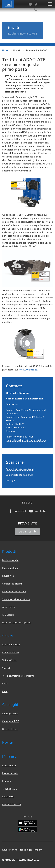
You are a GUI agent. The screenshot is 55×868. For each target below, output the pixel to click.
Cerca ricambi (27, 532)
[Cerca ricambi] (30, 4)
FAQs (5, 684)
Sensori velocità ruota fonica (16, 599)
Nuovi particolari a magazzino (17, 623)
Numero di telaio (10, 729)
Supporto (7, 668)
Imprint (38, 850)
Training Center (9, 660)
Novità (7, 742)
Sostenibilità (8, 797)
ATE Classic (8, 615)
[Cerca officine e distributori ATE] (36, 4)
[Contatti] (36, 10)
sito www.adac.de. (28, 370)
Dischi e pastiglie (10, 560)
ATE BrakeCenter (11, 653)
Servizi (7, 636)
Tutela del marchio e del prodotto (18, 676)
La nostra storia (10, 773)
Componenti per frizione (14, 592)
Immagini (11, 481)
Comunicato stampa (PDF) (19, 475)
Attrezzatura (9, 607)
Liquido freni (8, 576)
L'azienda (10, 757)
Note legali (26, 850)
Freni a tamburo (10, 568)
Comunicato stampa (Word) (20, 469)
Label (5, 692)
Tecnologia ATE (10, 789)
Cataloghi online (10, 714)
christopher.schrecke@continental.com (26, 440)
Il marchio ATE (9, 766)
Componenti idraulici (12, 584)
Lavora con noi (10, 850)
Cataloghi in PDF (10, 721)
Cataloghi (10, 705)
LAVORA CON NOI (11, 805)
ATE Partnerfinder (11, 645)
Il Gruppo (7, 781)
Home (5, 50)
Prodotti (9, 552)
